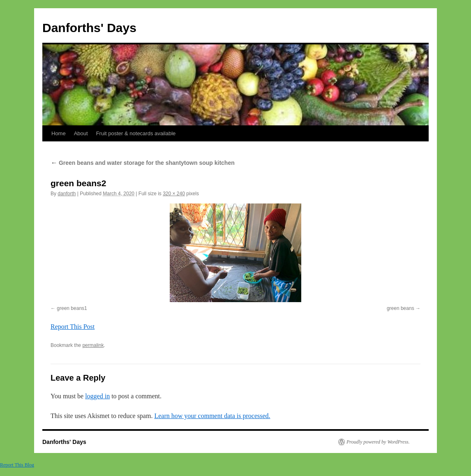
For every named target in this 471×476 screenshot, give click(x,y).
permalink (93, 345)
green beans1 (72, 308)
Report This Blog (17, 465)
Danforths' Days (89, 28)
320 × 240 (174, 194)
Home (59, 133)
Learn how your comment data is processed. (212, 416)
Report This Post (73, 327)
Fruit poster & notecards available (136, 133)
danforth (67, 194)
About (81, 133)
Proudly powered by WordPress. (378, 442)
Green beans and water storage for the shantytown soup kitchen (143, 163)
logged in (97, 396)
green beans (401, 308)
